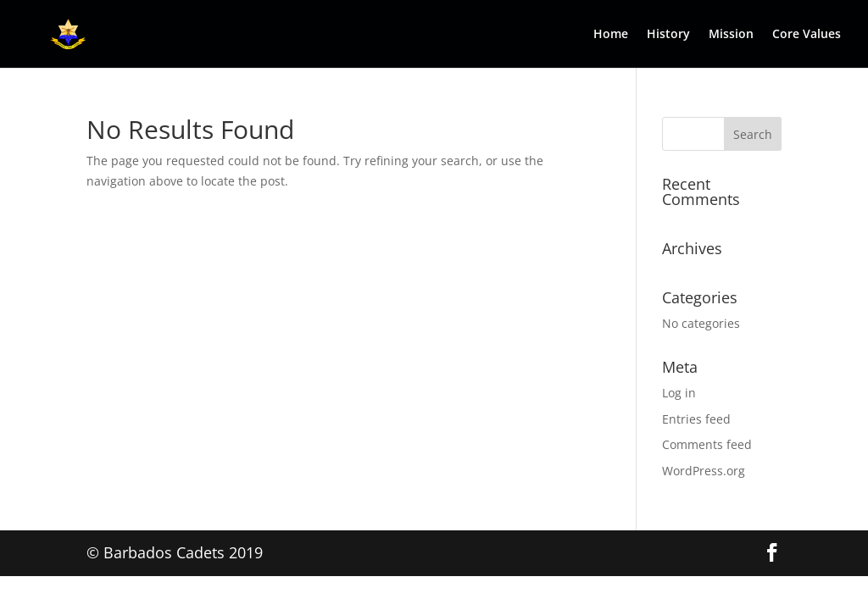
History (668, 35)
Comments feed (707, 444)
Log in (679, 393)
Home (611, 35)
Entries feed (696, 419)
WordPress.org (704, 471)
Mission (731, 35)
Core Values (807, 35)
